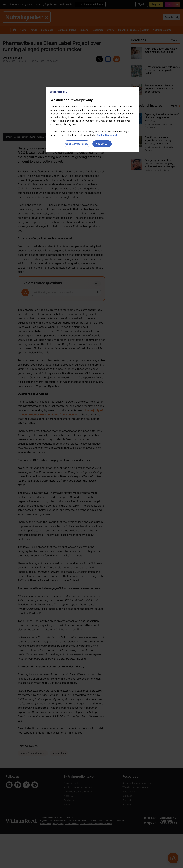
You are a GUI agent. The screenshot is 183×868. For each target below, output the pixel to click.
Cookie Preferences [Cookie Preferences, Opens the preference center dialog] (77, 144)
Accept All (102, 144)
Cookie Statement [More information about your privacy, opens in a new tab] (107, 135)
